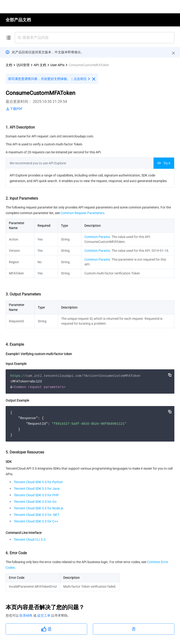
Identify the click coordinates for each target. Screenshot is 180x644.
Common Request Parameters (82, 213)
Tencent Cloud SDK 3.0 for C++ (36, 521)
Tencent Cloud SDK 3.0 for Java (37, 489)
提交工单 (44, 615)
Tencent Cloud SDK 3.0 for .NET (37, 515)
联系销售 (26, 615)
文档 (9, 65)
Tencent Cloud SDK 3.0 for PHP (36, 495)
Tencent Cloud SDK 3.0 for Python (38, 482)
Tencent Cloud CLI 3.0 (30, 540)
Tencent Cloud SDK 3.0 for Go (35, 502)
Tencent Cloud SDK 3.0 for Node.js (39, 508)
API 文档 (40, 65)
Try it (164, 163)
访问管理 (23, 65)
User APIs (57, 65)
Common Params (97, 237)
